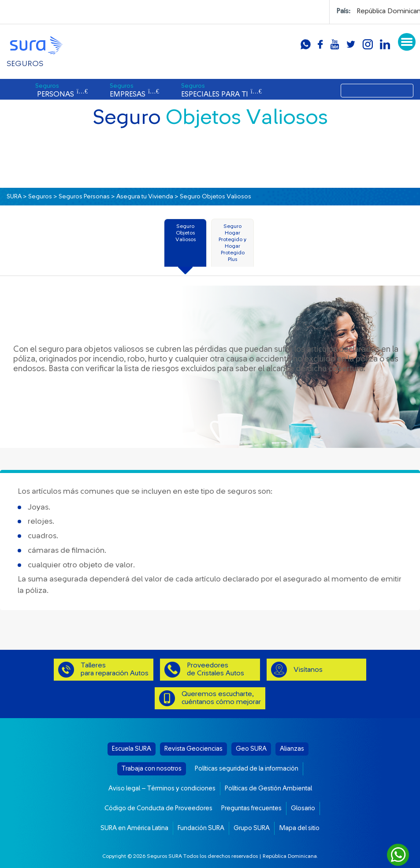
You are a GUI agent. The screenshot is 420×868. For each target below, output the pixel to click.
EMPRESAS (134, 90)
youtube (335, 44)
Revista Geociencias (193, 749)
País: (343, 11)
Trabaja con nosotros (152, 769)
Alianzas (292, 749)
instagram (368, 44)
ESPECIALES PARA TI (221, 90)
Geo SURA (251, 749)
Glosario (303, 808)
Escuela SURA (132, 749)
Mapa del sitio (299, 828)
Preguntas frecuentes (251, 808)
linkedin (385, 44)
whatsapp (306, 44)
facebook (320, 44)
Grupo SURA (252, 828)
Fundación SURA (201, 828)
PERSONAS (61, 90)
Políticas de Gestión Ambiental (268, 788)
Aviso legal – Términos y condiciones (162, 788)
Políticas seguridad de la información (247, 769)
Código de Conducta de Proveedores (158, 808)
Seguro (186, 233)
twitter (351, 44)
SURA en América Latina (134, 828)
